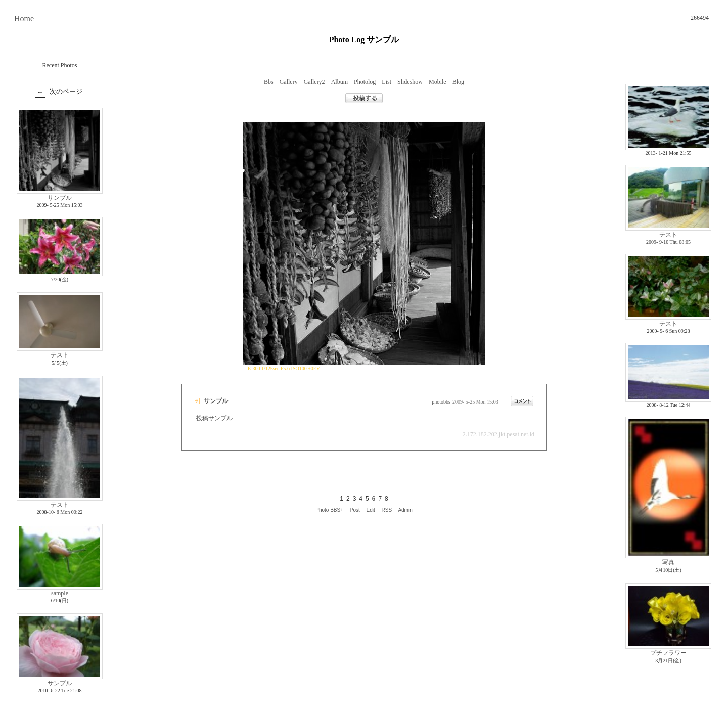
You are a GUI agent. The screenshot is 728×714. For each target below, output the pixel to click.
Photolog (365, 82)
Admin (405, 510)
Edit (371, 510)
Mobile (438, 82)
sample (60, 593)
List (386, 82)
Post (355, 510)
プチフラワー (668, 653)
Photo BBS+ (329, 510)
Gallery (289, 82)
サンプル (60, 198)
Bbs (269, 82)
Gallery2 (314, 82)
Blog (458, 82)
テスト (60, 355)
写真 (668, 562)
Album (339, 82)
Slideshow (410, 82)
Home (24, 18)
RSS (387, 510)
